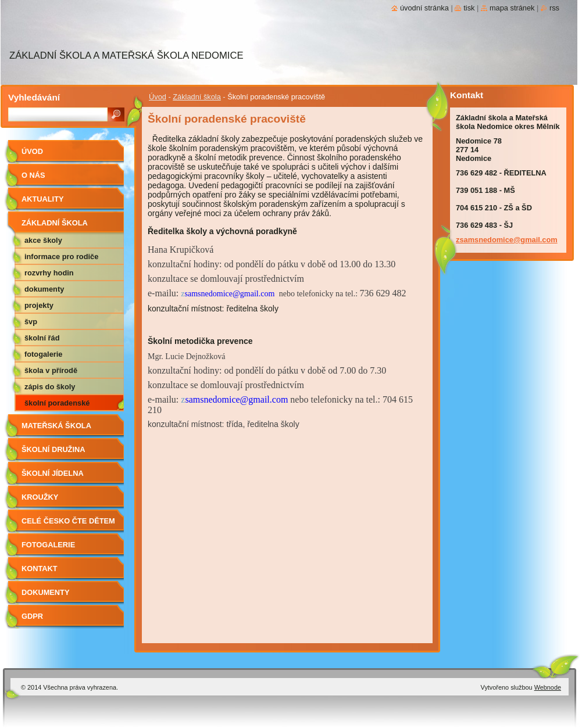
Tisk (469, 8)
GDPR (32, 616)
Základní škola (197, 97)
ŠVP (31, 322)
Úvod (158, 97)
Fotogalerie (43, 354)
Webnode (548, 687)
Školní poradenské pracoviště (57, 405)
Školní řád (42, 338)
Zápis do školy (50, 387)
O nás (33, 175)
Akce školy (43, 240)
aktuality (43, 199)
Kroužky (40, 497)
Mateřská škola (56, 426)
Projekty (39, 305)
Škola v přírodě (51, 370)
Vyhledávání (34, 97)
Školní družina (53, 449)
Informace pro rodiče (61, 257)
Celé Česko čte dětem (68, 521)
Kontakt (40, 569)
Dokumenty (44, 289)
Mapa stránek (512, 8)
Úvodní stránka (424, 8)
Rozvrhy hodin (49, 273)
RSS (554, 8)
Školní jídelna (53, 473)
